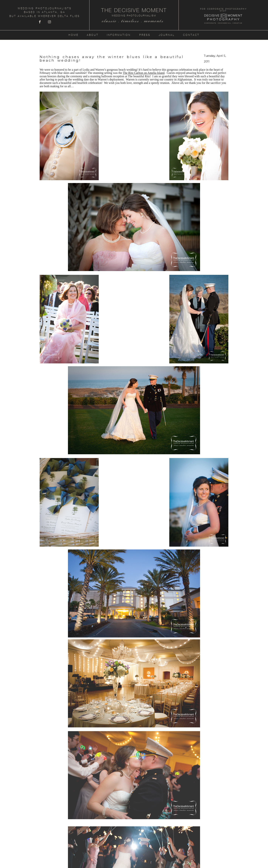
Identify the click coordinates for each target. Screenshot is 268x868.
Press (145, 35)
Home (74, 35)
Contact (191, 35)
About (93, 35)
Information (119, 35)
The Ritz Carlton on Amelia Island (144, 73)
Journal (167, 35)
